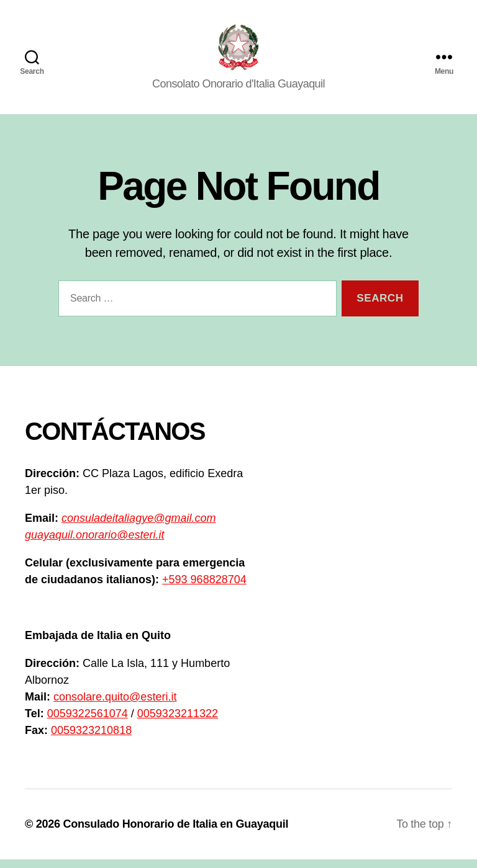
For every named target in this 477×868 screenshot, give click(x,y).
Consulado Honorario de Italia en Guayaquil (175, 833)
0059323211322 (178, 722)
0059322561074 (88, 722)
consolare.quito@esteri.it (115, 705)
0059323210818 (91, 739)
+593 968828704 (204, 588)
